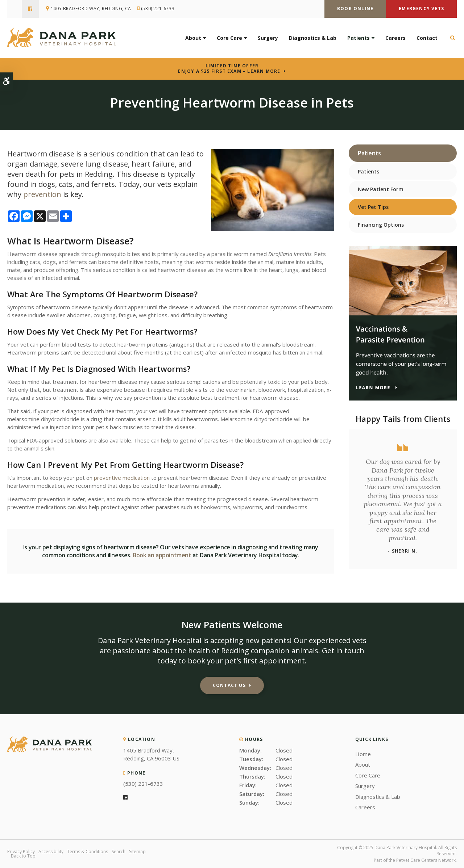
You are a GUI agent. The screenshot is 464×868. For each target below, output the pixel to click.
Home (363, 754)
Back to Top (23, 856)
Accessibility (51, 852)
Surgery (268, 38)
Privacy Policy (21, 852)
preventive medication (122, 478)
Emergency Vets (421, 9)
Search (119, 852)
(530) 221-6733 (158, 9)
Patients (359, 38)
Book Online (355, 9)
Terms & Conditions (88, 852)
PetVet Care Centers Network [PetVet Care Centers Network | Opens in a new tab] (426, 860)
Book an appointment (162, 555)
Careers (395, 38)
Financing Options (381, 225)
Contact (427, 38)
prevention (42, 194)
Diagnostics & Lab (313, 38)
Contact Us (229, 685)
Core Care (229, 38)
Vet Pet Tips (373, 207)
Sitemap (137, 852)
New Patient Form (381, 189)
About (193, 38)
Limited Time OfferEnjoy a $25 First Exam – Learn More (229, 68)
